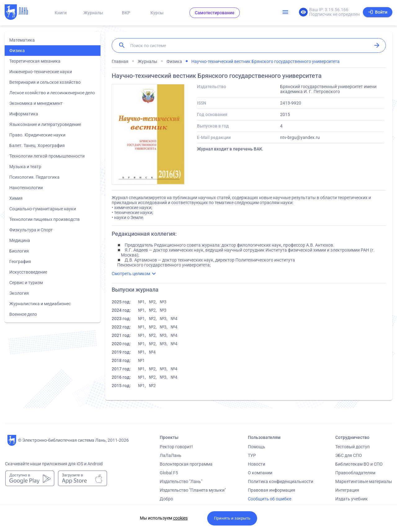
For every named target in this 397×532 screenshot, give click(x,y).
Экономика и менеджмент (36, 103)
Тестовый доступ (352, 447)
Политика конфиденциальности (281, 481)
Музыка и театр (25, 167)
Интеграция (347, 490)
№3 (163, 302)
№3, (164, 319)
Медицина (20, 240)
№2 (152, 386)
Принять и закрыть (232, 518)
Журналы (93, 13)
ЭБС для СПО (349, 455)
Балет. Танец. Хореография (37, 145)
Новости (256, 464)
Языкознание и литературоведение (45, 124)
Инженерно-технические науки (41, 72)
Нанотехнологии (26, 188)
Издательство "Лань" (181, 481)
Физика (17, 51)
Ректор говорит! (176, 447)
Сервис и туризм (26, 283)
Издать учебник (352, 499)
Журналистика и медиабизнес (40, 304)
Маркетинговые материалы (364, 481)
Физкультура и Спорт (31, 230)
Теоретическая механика (35, 61)
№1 (141, 360)
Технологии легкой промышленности (47, 156)
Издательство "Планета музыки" (193, 490)
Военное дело (23, 314)
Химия (16, 198)
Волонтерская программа (186, 464)
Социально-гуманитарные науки (43, 209)
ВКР (126, 13)
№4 (174, 319)
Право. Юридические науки (37, 135)
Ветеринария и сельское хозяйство (45, 82)
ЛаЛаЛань (171, 455)
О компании (260, 473)
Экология (19, 293)
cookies (180, 518)
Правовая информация (272, 490)
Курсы (157, 13)
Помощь (256, 447)
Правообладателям (355, 473)
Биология (19, 251)
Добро (166, 499)
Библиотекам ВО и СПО (359, 464)
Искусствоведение (28, 272)
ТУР (252, 455)
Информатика (24, 114)
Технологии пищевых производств (45, 219)
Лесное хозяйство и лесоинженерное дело (52, 93)
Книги (61, 13)
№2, (153, 302)
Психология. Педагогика (34, 177)
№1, (142, 302)
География (20, 262)
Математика (22, 40)
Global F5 (169, 473)
